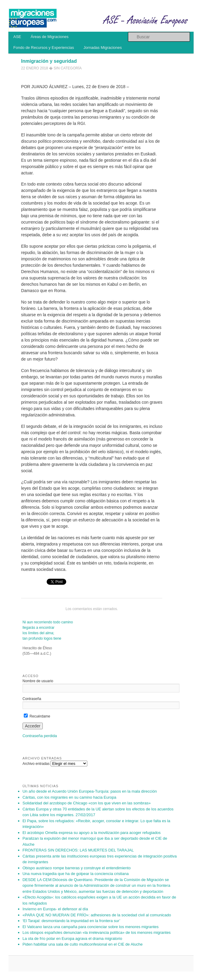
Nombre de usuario (38, 681)
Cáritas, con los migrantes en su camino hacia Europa (69, 797)
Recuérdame (37, 716)
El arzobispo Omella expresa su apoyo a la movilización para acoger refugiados (92, 833)
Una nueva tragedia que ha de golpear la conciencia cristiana (76, 874)
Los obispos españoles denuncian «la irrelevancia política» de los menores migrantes (97, 932)
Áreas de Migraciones (50, 37)
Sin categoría (68, 68)
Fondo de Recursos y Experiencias (44, 48)
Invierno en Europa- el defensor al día (55, 909)
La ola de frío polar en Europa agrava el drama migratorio (72, 939)
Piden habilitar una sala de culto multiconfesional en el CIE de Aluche (83, 944)
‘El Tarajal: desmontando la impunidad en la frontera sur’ (71, 921)
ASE (17, 37)
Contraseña (32, 699)
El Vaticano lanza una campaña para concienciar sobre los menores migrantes (91, 927)
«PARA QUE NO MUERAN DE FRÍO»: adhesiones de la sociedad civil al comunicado (97, 915)
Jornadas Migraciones (103, 48)
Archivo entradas (36, 764)
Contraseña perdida (40, 736)
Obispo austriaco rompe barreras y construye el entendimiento (77, 868)
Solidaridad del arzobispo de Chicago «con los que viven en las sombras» (87, 803)
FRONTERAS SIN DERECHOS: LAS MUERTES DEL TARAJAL (78, 850)
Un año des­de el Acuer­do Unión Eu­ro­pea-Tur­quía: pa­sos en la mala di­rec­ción (90, 791)
